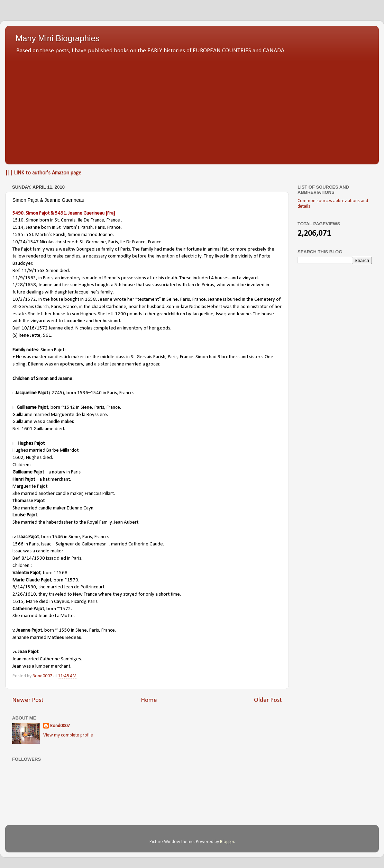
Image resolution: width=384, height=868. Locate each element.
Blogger (227, 842)
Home (149, 700)
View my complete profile (68, 735)
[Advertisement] (192, 107)
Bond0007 (60, 726)
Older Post (268, 700)
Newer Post (28, 700)
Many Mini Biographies (58, 38)
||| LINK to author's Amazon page (43, 173)
